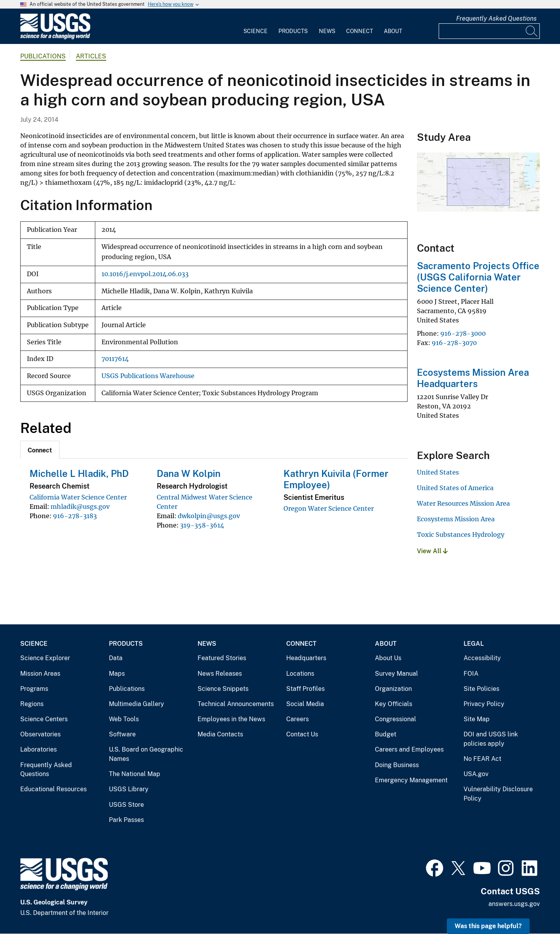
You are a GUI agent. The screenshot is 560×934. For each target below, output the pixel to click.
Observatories (40, 734)
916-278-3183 (75, 516)
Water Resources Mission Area (463, 503)
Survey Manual (396, 674)
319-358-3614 (202, 525)
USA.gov (476, 774)
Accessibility (482, 658)
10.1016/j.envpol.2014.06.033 (145, 274)
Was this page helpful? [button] (488, 926)
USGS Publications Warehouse (148, 376)
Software (122, 734)
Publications (43, 56)
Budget (386, 734)
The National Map (135, 774)
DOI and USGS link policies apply (491, 739)
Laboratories (38, 749)
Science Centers (44, 719)
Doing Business (397, 765)
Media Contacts (220, 734)
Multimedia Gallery (136, 704)
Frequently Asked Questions (496, 18)
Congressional (395, 719)
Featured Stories (222, 658)
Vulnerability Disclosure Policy (498, 794)
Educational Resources (53, 789)
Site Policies (481, 689)
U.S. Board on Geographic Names (146, 754)
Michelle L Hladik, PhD (79, 473)
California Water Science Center (78, 497)
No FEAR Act (482, 759)
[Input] (489, 31)
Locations (300, 674)
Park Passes (126, 820)
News (327, 31)
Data (116, 658)
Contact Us (302, 734)
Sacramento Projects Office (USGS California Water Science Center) (478, 277)
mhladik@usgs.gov (80, 506)
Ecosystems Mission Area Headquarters (473, 378)
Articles (91, 56)
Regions (32, 704)
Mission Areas (40, 674)
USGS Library (129, 789)
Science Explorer (45, 658)
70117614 (115, 359)
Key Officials (394, 704)
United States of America (455, 488)
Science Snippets (223, 689)
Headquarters (306, 658)
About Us (388, 658)
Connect (360, 31)
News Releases (220, 674)
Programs (34, 689)
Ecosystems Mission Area (456, 519)
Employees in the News (231, 719)
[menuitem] (255, 26)
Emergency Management (411, 780)
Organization (393, 689)
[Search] (532, 31)
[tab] (40, 450)
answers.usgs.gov (514, 904)
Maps (117, 674)
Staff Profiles (305, 689)
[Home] (55, 38)
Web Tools (124, 719)
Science (255, 31)
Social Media (305, 704)
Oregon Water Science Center (329, 508)
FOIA (471, 674)
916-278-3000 (463, 333)
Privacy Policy (484, 704)
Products (293, 31)
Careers (297, 719)
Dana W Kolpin (189, 473)
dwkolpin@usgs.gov (209, 516)
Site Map (477, 719)
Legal (474, 644)
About (393, 31)
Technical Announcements (236, 704)
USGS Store (126, 805)
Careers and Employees (409, 749)
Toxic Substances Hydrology (461, 534)
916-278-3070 (454, 343)
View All (432, 551)
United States (438, 472)
